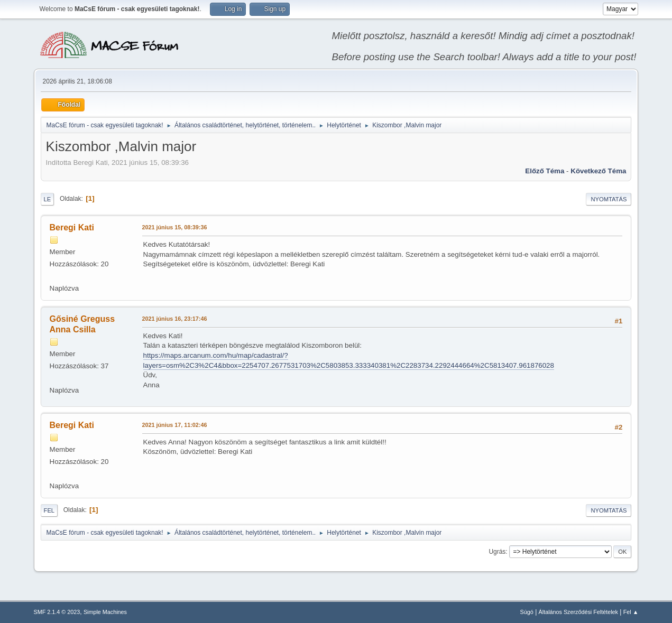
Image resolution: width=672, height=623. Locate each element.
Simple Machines (105, 612)
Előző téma (545, 171)
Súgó (527, 612)
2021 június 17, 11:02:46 (175, 425)
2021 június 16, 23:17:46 (175, 319)
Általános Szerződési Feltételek (578, 612)
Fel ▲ (631, 612)
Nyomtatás (609, 199)
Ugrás (497, 552)
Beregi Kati (72, 227)
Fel (49, 510)
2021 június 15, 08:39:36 (175, 227)
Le (48, 199)
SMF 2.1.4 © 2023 (57, 612)
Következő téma (598, 171)
